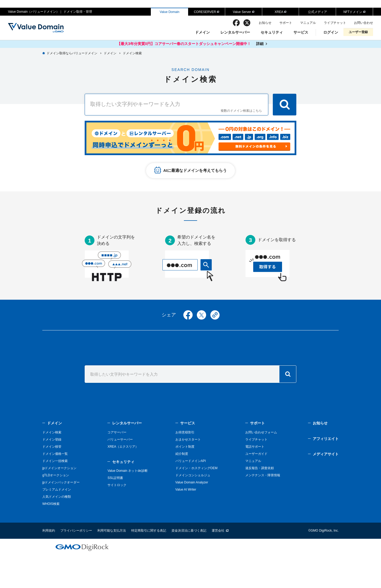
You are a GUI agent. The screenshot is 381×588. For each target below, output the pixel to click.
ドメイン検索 (52, 432)
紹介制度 (182, 454)
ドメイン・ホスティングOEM (196, 468)
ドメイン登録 (52, 439)
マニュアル (308, 23)
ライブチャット (335, 23)
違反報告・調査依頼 (260, 468)
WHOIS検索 (51, 504)
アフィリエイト (326, 439)
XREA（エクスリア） (123, 447)
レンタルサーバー (235, 32)
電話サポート (255, 447)
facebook (236, 23)
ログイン (331, 32)
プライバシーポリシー (76, 531)
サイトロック (117, 485)
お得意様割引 (185, 432)
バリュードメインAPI (191, 461)
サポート (286, 23)
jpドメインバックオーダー (61, 482)
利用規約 (49, 531)
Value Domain (170, 12)
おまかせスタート (188, 439)
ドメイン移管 (52, 447)
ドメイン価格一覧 (55, 454)
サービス (301, 32)
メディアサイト (326, 454)
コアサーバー (117, 432)
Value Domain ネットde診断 (127, 471)
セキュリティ (272, 32)
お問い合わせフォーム (261, 432)
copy (215, 315)
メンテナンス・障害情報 (263, 475)
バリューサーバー (120, 439)
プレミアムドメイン (57, 490)
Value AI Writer (186, 490)
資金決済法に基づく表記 (189, 531)
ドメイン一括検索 (55, 461)
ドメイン (202, 32)
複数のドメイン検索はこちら (241, 111)
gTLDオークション (56, 475)
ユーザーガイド (256, 454)
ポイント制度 (185, 447)
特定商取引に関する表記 (149, 531)
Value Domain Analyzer (192, 482)
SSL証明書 (115, 478)
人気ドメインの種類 (57, 497)
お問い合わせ (364, 23)
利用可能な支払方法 (112, 531)
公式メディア (317, 12)
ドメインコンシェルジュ (193, 475)
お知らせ (265, 23)
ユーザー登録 (358, 32)
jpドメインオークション (59, 468)
